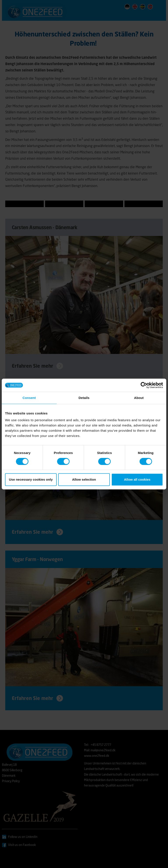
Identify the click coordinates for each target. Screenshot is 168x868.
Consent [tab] (29, 398)
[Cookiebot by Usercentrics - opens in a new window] (144, 385)
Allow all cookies (137, 479)
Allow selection (84, 479)
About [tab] (139, 398)
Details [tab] (84, 398)
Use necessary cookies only (31, 479)
